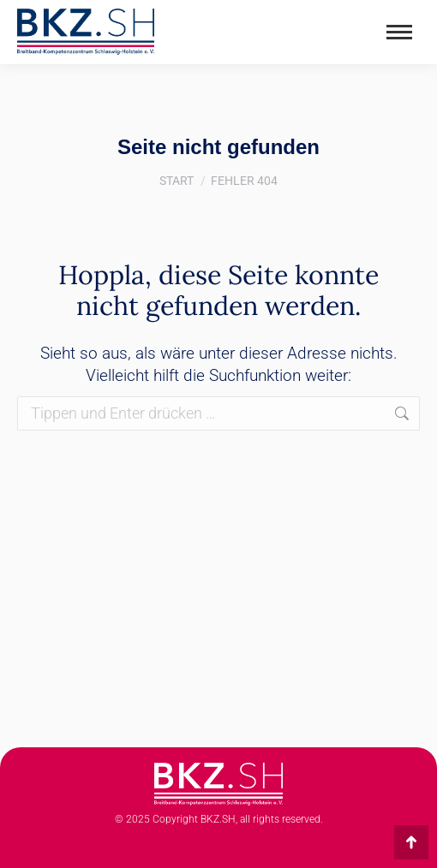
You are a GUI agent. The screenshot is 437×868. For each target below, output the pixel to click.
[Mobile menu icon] (399, 32)
